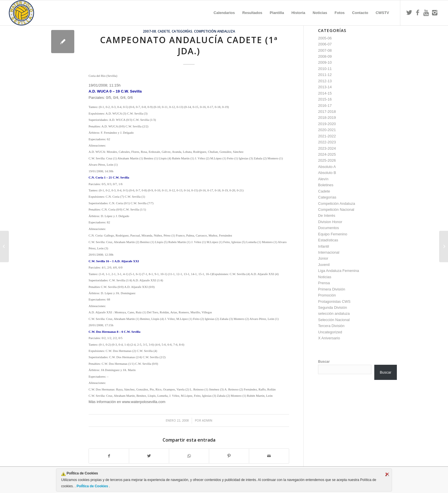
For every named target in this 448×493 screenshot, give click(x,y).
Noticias (325, 277)
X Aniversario (329, 338)
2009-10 (325, 62)
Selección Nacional (334, 320)
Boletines (326, 185)
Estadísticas (328, 240)
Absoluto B (327, 173)
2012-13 (325, 81)
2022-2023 (327, 142)
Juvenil (324, 265)
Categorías (182, 31)
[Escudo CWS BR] (21, 13)
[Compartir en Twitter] (149, 456)
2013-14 (325, 87)
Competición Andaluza (215, 31)
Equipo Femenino (333, 234)
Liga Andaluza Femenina (338, 271)
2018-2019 (327, 118)
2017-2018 (327, 112)
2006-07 (325, 44)
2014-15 (325, 93)
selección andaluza (334, 313)
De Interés (327, 216)
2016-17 (325, 106)
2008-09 (325, 56)
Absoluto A (327, 167)
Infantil (323, 246)
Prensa (324, 283)
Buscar (324, 362)
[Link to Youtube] (426, 13)
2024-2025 (327, 154)
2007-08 (149, 31)
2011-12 (325, 75)
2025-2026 (327, 160)
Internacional (329, 252)
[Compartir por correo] (269, 456)
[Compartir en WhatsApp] (189, 456)
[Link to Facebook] (418, 13)
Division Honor (330, 222)
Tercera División (331, 326)
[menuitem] (224, 13)
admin (207, 420)
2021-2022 (327, 136)
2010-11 (325, 69)
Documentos (328, 228)
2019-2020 (327, 124)
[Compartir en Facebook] (109, 456)
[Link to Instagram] (435, 13)
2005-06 (325, 38)
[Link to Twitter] (409, 13)
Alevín (323, 179)
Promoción (327, 295)
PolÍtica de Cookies (92, 486)
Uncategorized (330, 332)
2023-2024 (327, 148)
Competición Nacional (336, 210)
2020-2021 (327, 130)
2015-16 (325, 99)
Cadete (164, 31)
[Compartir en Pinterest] (229, 456)
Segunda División (332, 307)
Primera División (332, 289)
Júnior (323, 258)
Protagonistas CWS (334, 301)
